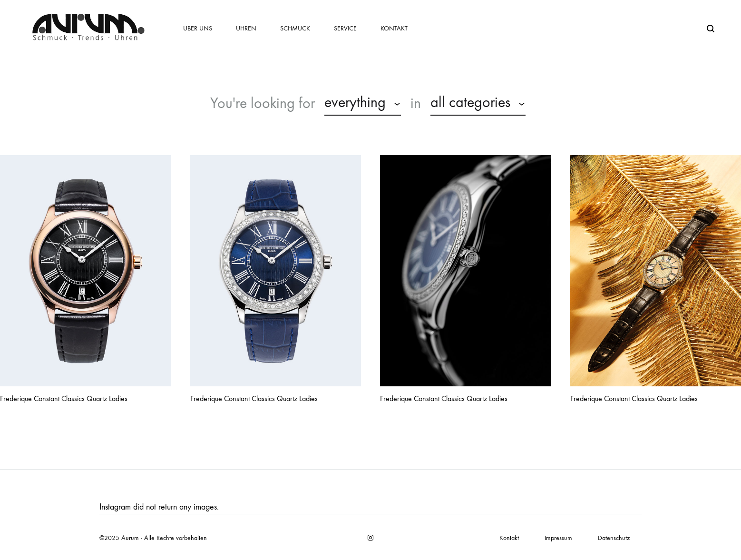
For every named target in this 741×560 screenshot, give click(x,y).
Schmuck (295, 28)
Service (345, 28)
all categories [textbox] (470, 102)
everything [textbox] (355, 102)
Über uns (198, 28)
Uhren (246, 28)
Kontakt (394, 28)
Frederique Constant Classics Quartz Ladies (64, 398)
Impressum (558, 538)
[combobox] (363, 104)
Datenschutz (614, 538)
